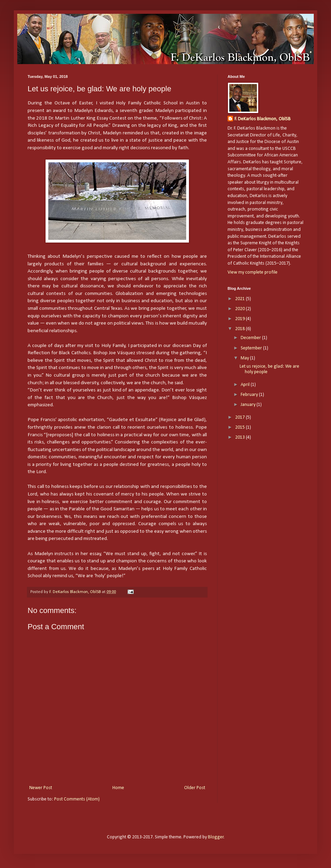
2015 (240, 427)
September (252, 348)
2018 (240, 329)
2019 (240, 319)
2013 (240, 437)
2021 (240, 299)
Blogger (216, 837)
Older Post (195, 788)
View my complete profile (253, 272)
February (250, 395)
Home (118, 788)
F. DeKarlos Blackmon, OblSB (263, 119)
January (249, 405)
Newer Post (41, 788)
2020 (240, 309)
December (251, 338)
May (245, 358)
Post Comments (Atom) (77, 799)
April (246, 385)
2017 (240, 417)
